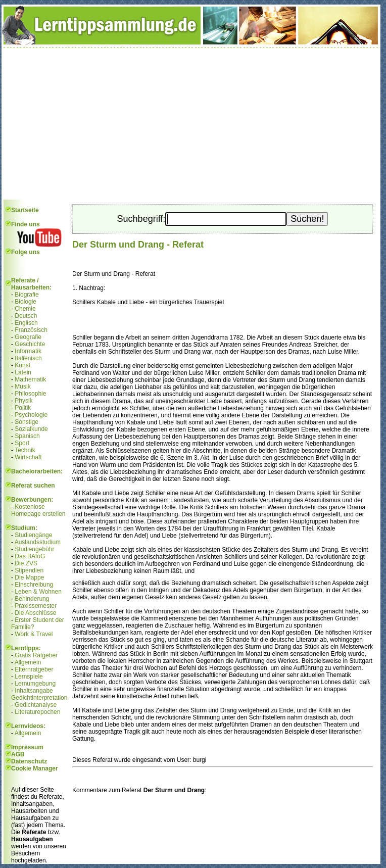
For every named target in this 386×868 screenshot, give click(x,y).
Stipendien (29, 570)
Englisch (26, 323)
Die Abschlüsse (35, 613)
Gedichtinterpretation (39, 698)
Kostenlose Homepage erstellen (38, 510)
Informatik (28, 351)
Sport (22, 443)
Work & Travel (34, 634)
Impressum (27, 747)
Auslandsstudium (38, 542)
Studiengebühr (34, 549)
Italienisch (28, 358)
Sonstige (27, 422)
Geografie (28, 337)
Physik (23, 401)
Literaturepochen (37, 712)
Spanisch (27, 436)
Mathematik (30, 379)
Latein (23, 372)
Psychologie (31, 415)
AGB (18, 754)
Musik (22, 387)
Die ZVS (26, 563)
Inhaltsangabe (34, 691)
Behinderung (32, 599)
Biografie (27, 295)
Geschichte (30, 344)
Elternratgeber (34, 669)
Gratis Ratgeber (36, 655)
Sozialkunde (31, 429)
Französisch (31, 330)
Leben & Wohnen (38, 592)
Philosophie (30, 394)
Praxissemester (36, 606)
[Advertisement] (191, 124)
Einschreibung (34, 585)
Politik (23, 408)
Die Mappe (29, 577)
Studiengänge (33, 535)
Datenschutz (29, 761)
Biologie (26, 302)
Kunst (22, 365)
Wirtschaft (28, 457)
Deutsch (26, 316)
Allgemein (28, 662)
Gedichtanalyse (36, 705)
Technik (25, 450)
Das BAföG (30, 556)
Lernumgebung (35, 684)
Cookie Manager (35, 768)
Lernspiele (29, 677)
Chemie (25, 309)
